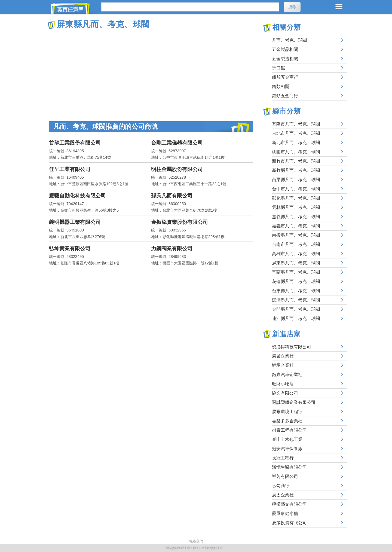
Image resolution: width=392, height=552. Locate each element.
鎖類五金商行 (285, 96)
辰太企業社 (283, 495)
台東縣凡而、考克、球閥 (296, 291)
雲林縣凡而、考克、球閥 (296, 207)
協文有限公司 (285, 393)
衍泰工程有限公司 (289, 430)
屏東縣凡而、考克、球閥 (296, 263)
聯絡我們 (196, 541)
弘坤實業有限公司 (70, 248)
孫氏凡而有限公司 (172, 196)
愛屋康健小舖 (285, 513)
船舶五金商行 (285, 77)
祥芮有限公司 (285, 476)
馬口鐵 (278, 68)
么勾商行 (281, 486)
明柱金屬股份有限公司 (177, 169)
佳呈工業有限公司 (70, 169)
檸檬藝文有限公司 (289, 504)
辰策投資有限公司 (289, 523)
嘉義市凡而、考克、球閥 (296, 226)
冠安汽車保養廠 (287, 449)
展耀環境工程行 (287, 412)
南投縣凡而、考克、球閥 (296, 235)
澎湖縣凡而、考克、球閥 (296, 300)
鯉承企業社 (283, 365)
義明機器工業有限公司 (75, 222)
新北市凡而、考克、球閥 (296, 143)
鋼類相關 (281, 86)
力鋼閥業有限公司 (172, 248)
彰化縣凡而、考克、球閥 (296, 198)
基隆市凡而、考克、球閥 (296, 124)
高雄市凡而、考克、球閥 (296, 254)
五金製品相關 (285, 49)
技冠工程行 (283, 458)
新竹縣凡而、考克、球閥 (296, 170)
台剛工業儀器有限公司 (177, 143)
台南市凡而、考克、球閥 (296, 244)
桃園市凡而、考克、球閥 (296, 152)
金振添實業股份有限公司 (180, 222)
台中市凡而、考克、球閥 (296, 189)
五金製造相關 (285, 59)
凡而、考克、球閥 (289, 40)
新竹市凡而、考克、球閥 (296, 161)
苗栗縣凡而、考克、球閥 (296, 180)
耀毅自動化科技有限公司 (77, 196)
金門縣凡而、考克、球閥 (296, 309)
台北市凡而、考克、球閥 (296, 133)
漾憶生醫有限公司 (289, 467)
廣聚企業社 (283, 356)
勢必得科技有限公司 (292, 347)
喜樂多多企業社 (287, 421)
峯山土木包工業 (287, 439)
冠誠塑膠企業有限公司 (294, 402)
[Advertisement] (151, 71)
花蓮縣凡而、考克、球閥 (296, 281)
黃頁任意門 (73, 8)
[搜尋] (190, 7)
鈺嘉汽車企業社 (287, 375)
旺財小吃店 (283, 384)
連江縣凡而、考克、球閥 (296, 318)
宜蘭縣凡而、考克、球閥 (296, 272)
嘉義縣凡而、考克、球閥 (296, 217)
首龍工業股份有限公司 (75, 143)
